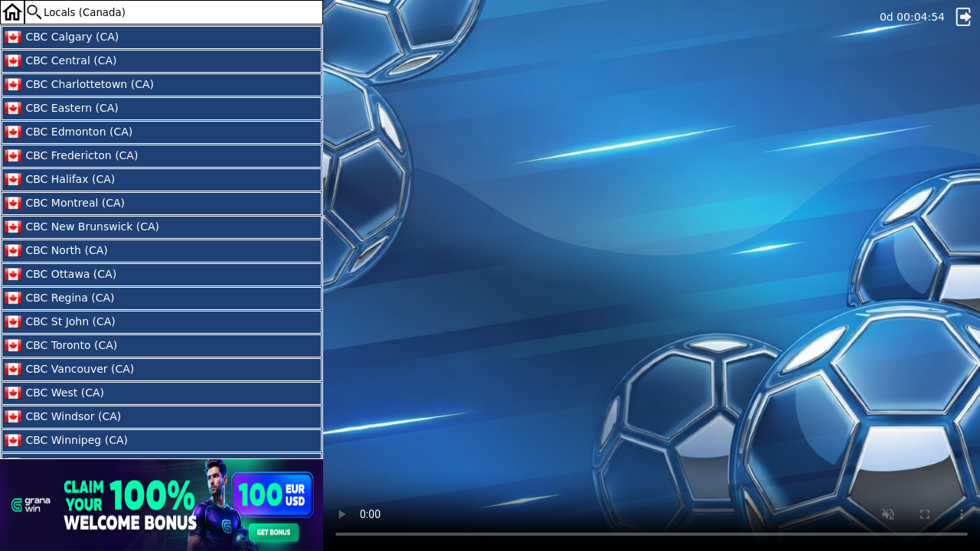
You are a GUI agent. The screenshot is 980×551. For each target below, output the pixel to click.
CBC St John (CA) (60, 322)
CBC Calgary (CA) (61, 37)
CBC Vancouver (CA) (69, 370)
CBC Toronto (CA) (60, 346)
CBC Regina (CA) (59, 298)
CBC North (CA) (56, 251)
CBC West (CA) (54, 393)
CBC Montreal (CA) (64, 204)
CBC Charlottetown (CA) (79, 85)
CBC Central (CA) (60, 61)
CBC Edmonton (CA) (68, 132)
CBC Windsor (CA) (62, 417)
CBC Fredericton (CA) (71, 156)
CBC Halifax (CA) (59, 180)
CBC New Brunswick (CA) (82, 227)
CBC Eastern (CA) (61, 109)
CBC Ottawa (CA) (60, 275)
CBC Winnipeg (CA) (66, 441)
